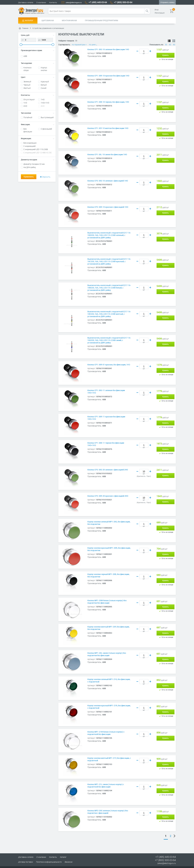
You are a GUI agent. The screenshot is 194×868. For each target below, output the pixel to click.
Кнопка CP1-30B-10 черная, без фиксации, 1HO (108, 102)
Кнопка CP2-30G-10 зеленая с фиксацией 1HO (108, 181)
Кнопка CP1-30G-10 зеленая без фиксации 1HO (108, 49)
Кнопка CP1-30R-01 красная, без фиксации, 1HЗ (109, 365)
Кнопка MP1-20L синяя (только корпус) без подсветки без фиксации (107, 654)
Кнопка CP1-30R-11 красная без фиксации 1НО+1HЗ (106, 418)
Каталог (28, 20)
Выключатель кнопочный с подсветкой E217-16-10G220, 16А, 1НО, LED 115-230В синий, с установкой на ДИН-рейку (109, 340)
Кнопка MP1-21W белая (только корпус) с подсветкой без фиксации (106, 733)
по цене (93, 45)
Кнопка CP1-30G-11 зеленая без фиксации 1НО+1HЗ (106, 392)
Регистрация (160, 13)
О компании (41, 2)
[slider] (21, 45)
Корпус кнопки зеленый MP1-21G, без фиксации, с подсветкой (109, 680)
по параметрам (80, 45)
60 (170, 45)
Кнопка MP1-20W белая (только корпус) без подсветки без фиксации (107, 602)
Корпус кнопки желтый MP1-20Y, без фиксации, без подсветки (108, 628)
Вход (157, 10)
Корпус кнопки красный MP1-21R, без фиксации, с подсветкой (109, 707)
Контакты (53, 2)
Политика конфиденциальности (49, 862)
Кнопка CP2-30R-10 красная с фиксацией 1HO (108, 207)
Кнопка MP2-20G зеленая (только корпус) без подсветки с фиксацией (108, 812)
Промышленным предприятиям (101, 20)
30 (166, 45)
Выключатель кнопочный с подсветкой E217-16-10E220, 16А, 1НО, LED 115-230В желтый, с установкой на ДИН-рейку (109, 314)
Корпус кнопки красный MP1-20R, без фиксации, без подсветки (109, 549)
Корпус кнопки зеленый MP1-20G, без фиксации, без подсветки (109, 523)
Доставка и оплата (26, 2)
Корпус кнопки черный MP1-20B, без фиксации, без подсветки (108, 575)
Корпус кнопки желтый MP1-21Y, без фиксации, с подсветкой (109, 759)
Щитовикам (48, 20)
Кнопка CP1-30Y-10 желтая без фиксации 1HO (108, 128)
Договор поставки (26, 862)
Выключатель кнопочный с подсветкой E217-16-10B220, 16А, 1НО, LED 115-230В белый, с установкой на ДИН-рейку (109, 288)
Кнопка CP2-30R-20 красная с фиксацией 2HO (108, 496)
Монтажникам (69, 20)
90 (174, 45)
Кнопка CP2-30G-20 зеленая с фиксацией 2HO (108, 470)
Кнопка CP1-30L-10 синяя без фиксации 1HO (107, 154)
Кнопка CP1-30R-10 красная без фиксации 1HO (108, 76)
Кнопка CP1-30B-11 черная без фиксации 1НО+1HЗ (106, 444)
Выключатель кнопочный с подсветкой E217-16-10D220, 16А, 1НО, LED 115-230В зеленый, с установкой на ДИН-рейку (109, 235)
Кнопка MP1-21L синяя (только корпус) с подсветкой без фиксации (106, 786)
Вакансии (69, 862)
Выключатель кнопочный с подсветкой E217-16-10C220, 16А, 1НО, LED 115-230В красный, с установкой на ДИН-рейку (109, 261)
